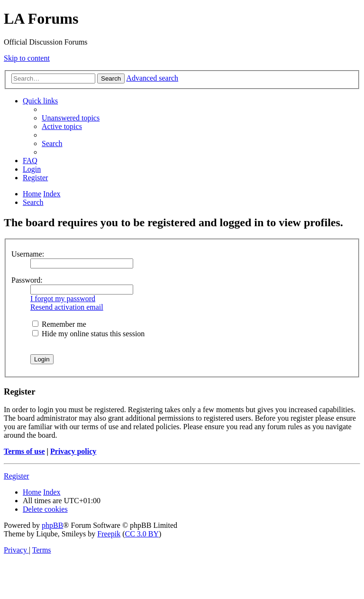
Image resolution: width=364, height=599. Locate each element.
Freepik (109, 534)
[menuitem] (71, 118)
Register (16, 476)
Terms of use (24, 451)
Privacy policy (73, 451)
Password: (27, 280)
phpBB (52, 525)
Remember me (59, 324)
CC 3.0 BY (142, 534)
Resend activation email (67, 307)
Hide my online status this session (88, 334)
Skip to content (27, 58)
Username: (28, 254)
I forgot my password (63, 299)
